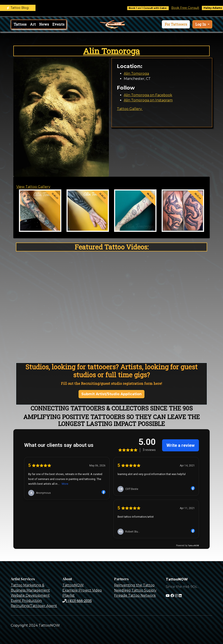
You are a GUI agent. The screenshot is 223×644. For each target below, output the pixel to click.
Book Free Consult (191, 8)
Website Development (30, 595)
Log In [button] (201, 24)
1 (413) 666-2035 (77, 601)
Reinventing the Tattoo (134, 585)
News (44, 24)
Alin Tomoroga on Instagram (148, 100)
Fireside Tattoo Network (135, 595)
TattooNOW (73, 585)
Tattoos (20, 24)
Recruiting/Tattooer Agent (34, 606)
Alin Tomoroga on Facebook (148, 95)
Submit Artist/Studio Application (111, 394)
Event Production (26, 601)
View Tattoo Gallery (33, 187)
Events (58, 24)
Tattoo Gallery (130, 109)
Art (33, 24)
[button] (176, 24)
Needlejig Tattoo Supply (135, 590)
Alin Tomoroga (111, 51)
